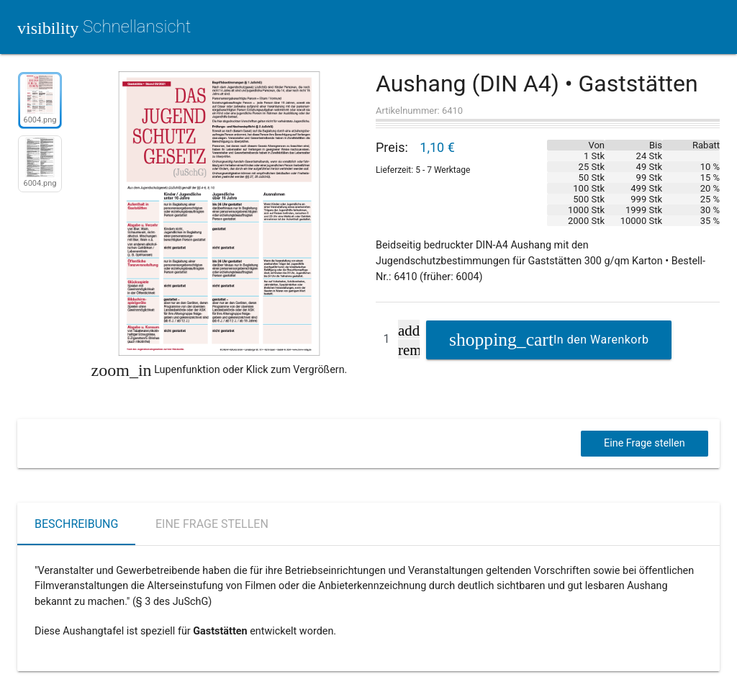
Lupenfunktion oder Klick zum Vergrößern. (220, 370)
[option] (40, 103)
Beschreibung (76, 524)
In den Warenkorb (601, 340)
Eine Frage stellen (645, 443)
